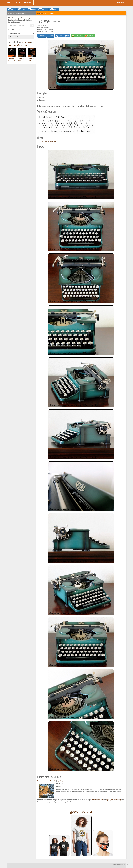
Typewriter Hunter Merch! (81, 812)
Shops (25, 45)
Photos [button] (59, 36)
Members (121, 3)
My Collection (53, 781)
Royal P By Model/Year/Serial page (114, 800)
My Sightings (60, 781)
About (17, 3)
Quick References (18, 45)
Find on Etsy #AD (89, 36)
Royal (42, 13)
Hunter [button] (51, 36)
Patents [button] (54, 9)
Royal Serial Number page (97, 800)
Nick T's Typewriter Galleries (43, 781)
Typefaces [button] (43, 9)
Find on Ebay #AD (77, 36)
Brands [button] (11, 9)
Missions (28, 3)
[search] (21, 33)
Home (39, 13)
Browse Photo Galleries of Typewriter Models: (18, 30)
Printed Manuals (27, 43)
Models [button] (21, 9)
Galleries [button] (32, 9)
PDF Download (11, 61)
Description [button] (42, 36)
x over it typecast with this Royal (49, 142)
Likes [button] (67, 36)
